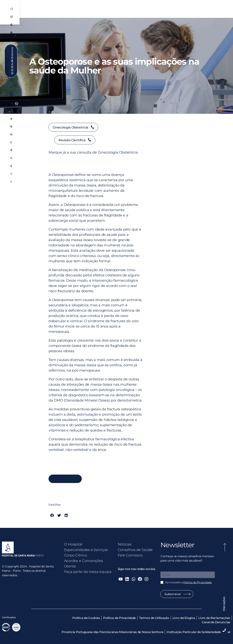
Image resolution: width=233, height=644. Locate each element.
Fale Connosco (130, 555)
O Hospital (57, 11)
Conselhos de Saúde (135, 550)
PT (188, 22)
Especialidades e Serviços (88, 11)
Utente (179, 11)
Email (165, 569)
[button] (223, 22)
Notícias (125, 544)
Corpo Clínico (121, 11)
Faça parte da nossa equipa (88, 572)
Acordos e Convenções (152, 11)
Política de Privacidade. (198, 582)
